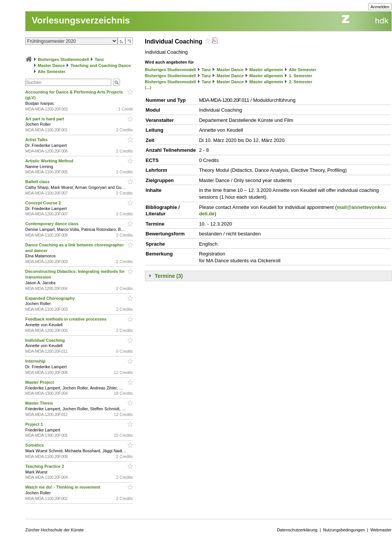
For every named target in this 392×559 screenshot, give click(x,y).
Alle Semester (52, 72)
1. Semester (300, 76)
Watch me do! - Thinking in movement (63, 487)
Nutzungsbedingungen (344, 530)
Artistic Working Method (50, 161)
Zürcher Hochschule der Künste (55, 530)
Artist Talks (37, 140)
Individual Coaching (46, 340)
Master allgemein (266, 70)
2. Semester (300, 82)
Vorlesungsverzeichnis (81, 20)
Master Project (40, 382)
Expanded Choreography (51, 298)
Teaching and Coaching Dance (101, 65)
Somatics (35, 445)
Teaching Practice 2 (45, 466)
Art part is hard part (45, 119)
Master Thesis (40, 403)
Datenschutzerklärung (297, 530)
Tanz (99, 59)
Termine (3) (169, 276)
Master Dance (51, 65)
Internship (36, 361)
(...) (148, 87)
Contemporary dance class (53, 224)
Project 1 (35, 424)
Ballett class (38, 182)
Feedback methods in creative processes (67, 319)
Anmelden (380, 7)
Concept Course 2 (44, 203)
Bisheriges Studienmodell (63, 59)
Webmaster (381, 530)
